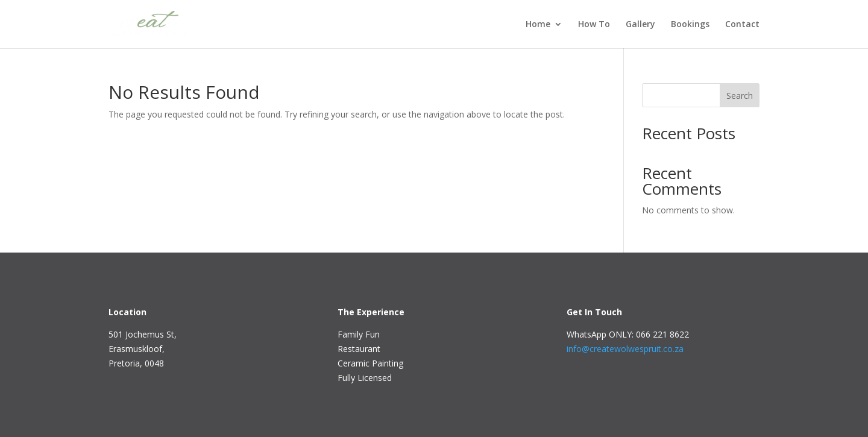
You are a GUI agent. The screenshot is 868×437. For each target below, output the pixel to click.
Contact (742, 25)
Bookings (690, 25)
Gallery (640, 25)
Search (740, 96)
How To (594, 25)
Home (538, 25)
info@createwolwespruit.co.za (625, 349)
